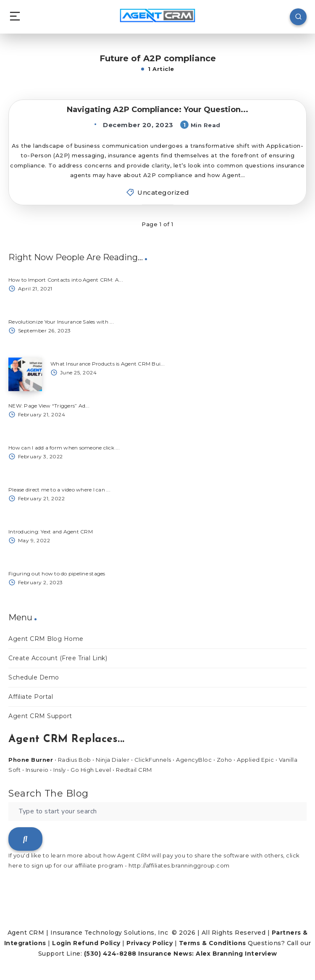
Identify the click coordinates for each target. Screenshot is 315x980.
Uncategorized (163, 192)
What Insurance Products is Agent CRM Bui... (108, 364)
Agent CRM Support (40, 716)
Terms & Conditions (213, 943)
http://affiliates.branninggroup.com (179, 865)
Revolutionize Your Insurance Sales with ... (61, 322)
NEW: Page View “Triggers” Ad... (49, 406)
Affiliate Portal (31, 697)
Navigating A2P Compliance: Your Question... (157, 110)
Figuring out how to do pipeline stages (57, 574)
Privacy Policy (150, 943)
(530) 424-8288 (110, 954)
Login (62, 943)
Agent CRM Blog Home (46, 639)
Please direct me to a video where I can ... (59, 490)
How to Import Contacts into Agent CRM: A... (66, 280)
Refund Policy (97, 943)
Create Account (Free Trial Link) (58, 658)
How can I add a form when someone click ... (64, 448)
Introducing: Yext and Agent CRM (51, 532)
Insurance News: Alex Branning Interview (208, 954)
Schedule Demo (34, 677)
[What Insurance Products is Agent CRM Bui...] (25, 374)
